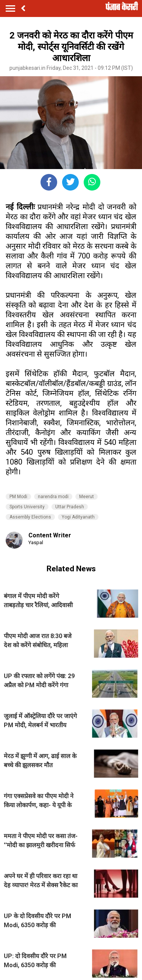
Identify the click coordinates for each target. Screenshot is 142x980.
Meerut (87, 497)
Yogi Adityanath (78, 517)
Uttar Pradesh (70, 507)
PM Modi (18, 497)
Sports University (27, 507)
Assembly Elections (30, 517)
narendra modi (53, 497)
